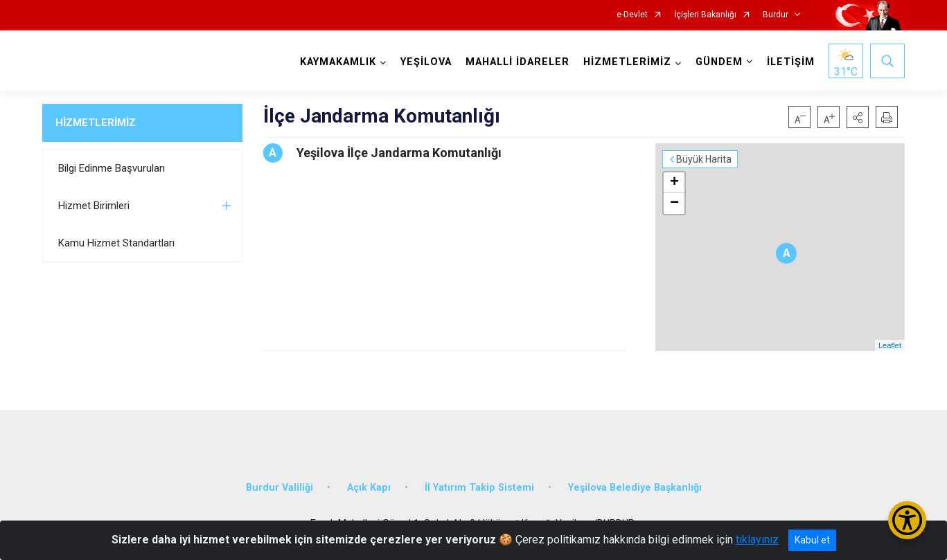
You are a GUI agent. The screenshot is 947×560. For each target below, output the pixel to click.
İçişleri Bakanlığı (705, 15)
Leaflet (890, 345)
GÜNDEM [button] (719, 62)
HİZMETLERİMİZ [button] (627, 62)
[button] (858, 117)
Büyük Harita (704, 159)
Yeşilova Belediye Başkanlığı (635, 488)
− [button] (674, 204)
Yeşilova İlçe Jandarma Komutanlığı (399, 153)
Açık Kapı (369, 488)
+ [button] (674, 183)
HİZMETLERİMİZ (96, 123)
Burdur (776, 15)
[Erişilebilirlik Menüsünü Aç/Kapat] (907, 520)
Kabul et (812, 540)
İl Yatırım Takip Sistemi (479, 488)
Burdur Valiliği (280, 488)
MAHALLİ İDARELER (517, 62)
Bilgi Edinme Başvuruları (112, 168)
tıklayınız (757, 540)
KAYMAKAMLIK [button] (338, 62)
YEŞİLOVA (426, 62)
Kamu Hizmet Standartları (116, 243)
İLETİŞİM (791, 62)
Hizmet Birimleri (94, 206)
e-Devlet (632, 15)
